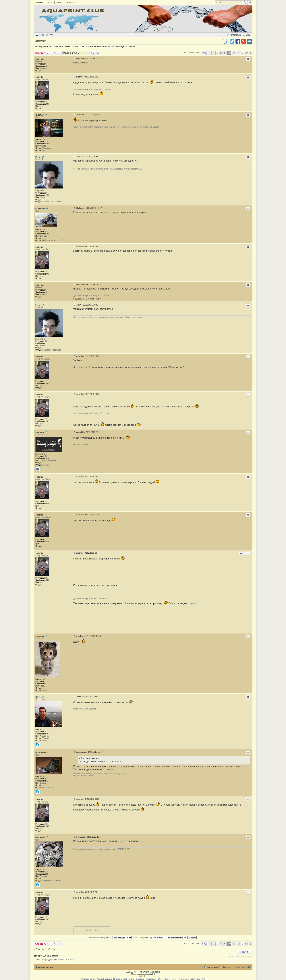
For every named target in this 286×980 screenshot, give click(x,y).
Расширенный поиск (250, 3)
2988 (48, 144)
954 (48, 874)
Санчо (38, 697)
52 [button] (246, 53)
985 (48, 104)
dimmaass (40, 837)
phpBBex (129, 972)
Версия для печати (225, 41)
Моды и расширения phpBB (143, 974)
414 (48, 458)
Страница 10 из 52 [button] (204, 53)
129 (48, 195)
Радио (59, 2)
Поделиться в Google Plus (244, 41)
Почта (50, 2)
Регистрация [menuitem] (235, 35)
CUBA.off (40, 115)
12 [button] (239, 53)
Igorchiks (40, 636)
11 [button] (234, 53)
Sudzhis (40, 41)
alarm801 (40, 432)
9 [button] (225, 53)
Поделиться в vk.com (250, 41)
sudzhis (39, 77)
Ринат (38, 157)
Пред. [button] (210, 53)
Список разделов (44, 967)
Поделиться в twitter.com (232, 41)
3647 (48, 734)
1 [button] (214, 53)
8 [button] (221, 53)
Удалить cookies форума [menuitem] (219, 967)
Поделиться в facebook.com (238, 41)
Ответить (41, 53)
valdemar (40, 59)
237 (48, 684)
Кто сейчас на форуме (46, 956)
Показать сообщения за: (111, 938)
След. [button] (251, 53)
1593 (48, 234)
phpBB (89, 930)
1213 (48, 781)
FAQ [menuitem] (51, 35)
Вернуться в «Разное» (46, 949)
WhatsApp (71, 2)
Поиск (245, 3)
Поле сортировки (149, 938)
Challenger (41, 208)
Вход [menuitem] (248, 35)
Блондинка (41, 752)
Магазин (39, 2)
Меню (42, 35)
